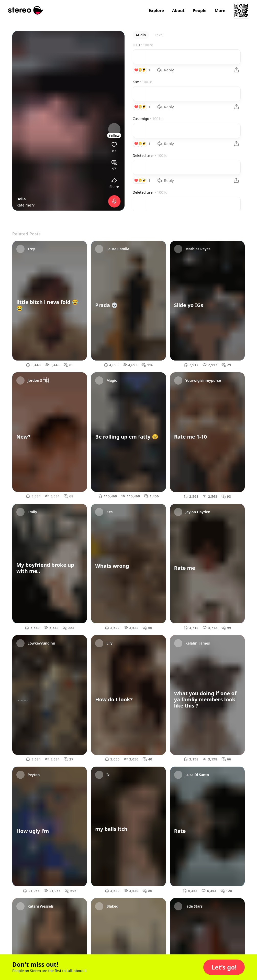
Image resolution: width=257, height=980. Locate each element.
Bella (21, 199)
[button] (224, 967)
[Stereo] (26, 10)
